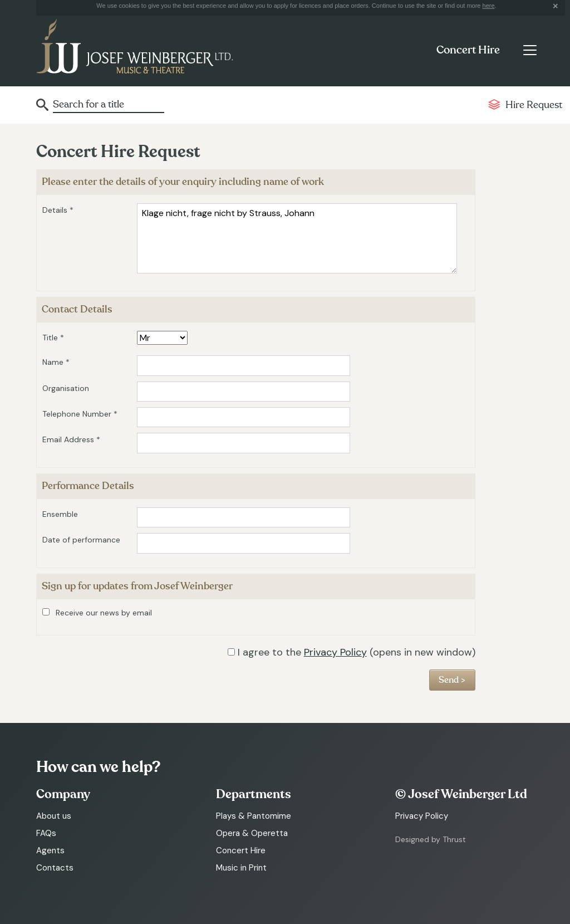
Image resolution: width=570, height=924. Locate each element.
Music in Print (241, 868)
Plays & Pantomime (254, 816)
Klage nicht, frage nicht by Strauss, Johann (297, 238)
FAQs (46, 833)
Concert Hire (468, 50)
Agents (50, 850)
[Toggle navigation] (530, 50)
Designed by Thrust (431, 839)
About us (54, 816)
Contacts (55, 868)
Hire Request (534, 105)
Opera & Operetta (252, 833)
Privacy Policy (335, 652)
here (489, 6)
